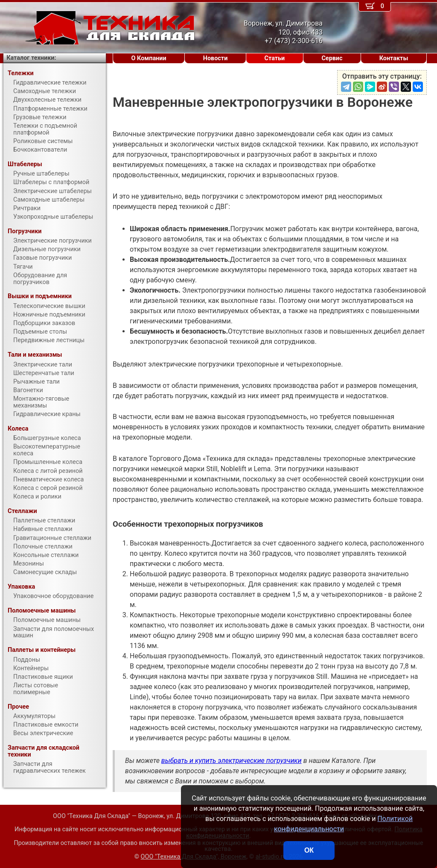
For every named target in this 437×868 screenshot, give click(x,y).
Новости (216, 58)
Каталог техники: (31, 58)
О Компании (149, 58)
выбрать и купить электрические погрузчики (232, 761)
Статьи (274, 58)
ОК (309, 850)
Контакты (394, 58)
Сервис (332, 58)
